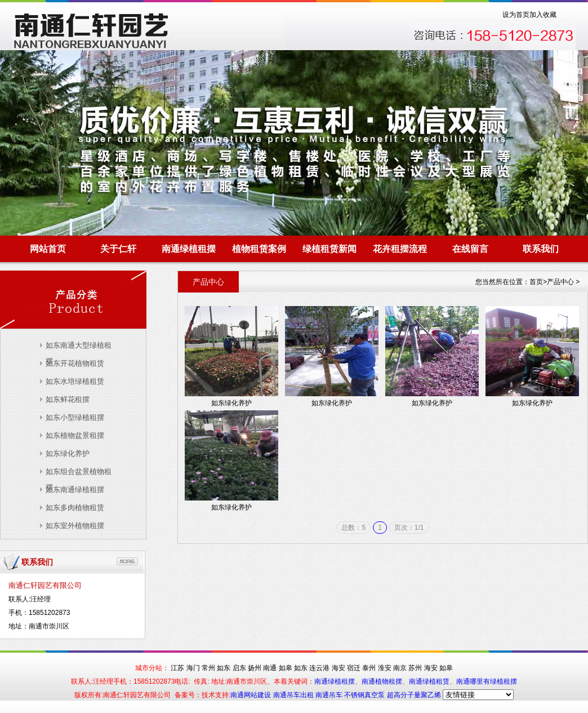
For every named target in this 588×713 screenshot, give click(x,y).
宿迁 (354, 668)
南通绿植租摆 (189, 249)
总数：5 (353, 528)
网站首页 (48, 249)
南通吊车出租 (294, 695)
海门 (193, 668)
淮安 (385, 668)
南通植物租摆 (382, 681)
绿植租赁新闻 (329, 249)
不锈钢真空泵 (365, 695)
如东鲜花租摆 (68, 399)
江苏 (177, 668)
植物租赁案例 (259, 249)
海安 (338, 668)
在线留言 (470, 249)
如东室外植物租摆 (75, 526)
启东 (239, 668)
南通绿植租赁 (429, 681)
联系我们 (541, 249)
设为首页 (516, 15)
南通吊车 (330, 695)
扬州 (255, 668)
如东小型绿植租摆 (75, 417)
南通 (270, 668)
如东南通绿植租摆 (75, 490)
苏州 (415, 668)
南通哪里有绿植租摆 (487, 681)
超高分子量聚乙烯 (414, 695)
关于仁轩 (118, 249)
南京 (400, 668)
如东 (224, 668)
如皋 (286, 668)
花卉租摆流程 (400, 249)
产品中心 (560, 282)
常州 (208, 668)
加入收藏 (543, 15)
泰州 (369, 668)
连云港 (319, 668)
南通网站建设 (251, 695)
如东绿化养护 (68, 453)
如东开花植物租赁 (75, 363)
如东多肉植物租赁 (75, 508)
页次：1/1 (409, 528)
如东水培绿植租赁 (75, 381)
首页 (536, 282)
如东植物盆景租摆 (75, 435)
